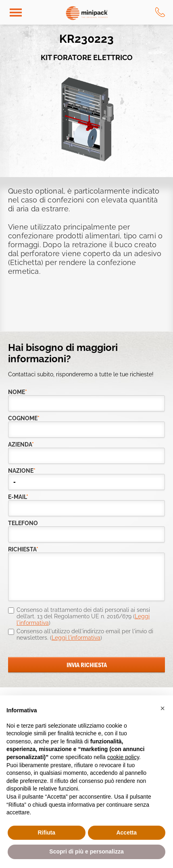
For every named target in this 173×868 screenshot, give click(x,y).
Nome (18, 392)
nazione (22, 471)
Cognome (24, 418)
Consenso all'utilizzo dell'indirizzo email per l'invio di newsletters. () (85, 634)
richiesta (23, 550)
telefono (23, 523)
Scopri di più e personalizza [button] (86, 851)
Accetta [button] (126, 833)
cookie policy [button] (123, 757)
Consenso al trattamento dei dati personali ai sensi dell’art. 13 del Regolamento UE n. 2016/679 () (83, 616)
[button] (163, 708)
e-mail (18, 497)
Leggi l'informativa (76, 638)
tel (160, 12)
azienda (21, 445)
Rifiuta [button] (46, 833)
